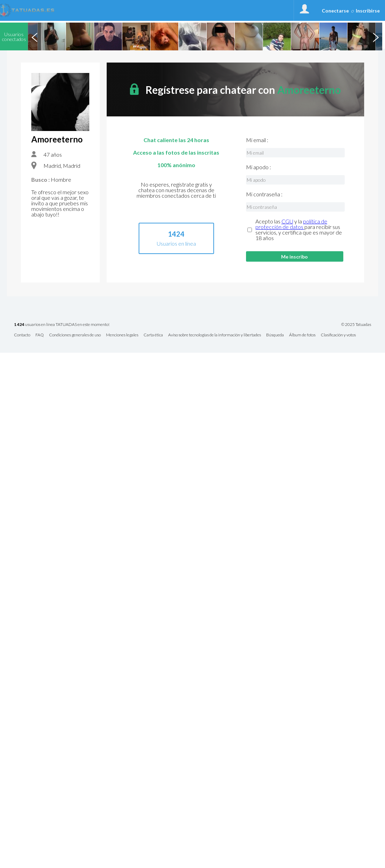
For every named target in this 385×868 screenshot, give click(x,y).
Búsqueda (275, 335)
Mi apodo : (259, 167)
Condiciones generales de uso (75, 335)
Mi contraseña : (264, 194)
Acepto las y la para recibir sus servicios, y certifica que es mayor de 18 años (299, 230)
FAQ (40, 335)
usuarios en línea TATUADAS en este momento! (62, 325)
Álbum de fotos (302, 335)
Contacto (22, 335)
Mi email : (257, 140)
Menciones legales (122, 335)
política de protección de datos (291, 224)
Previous (34, 36)
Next (376, 36)
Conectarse (335, 11)
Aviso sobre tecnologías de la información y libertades (215, 335)
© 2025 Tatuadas (356, 325)
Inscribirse (368, 11)
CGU (287, 221)
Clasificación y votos (338, 335)
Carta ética (153, 335)
